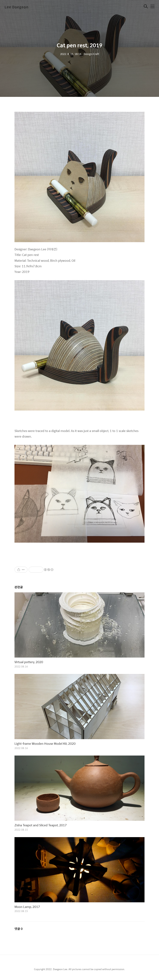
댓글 (19, 929)
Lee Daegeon (16, 7)
